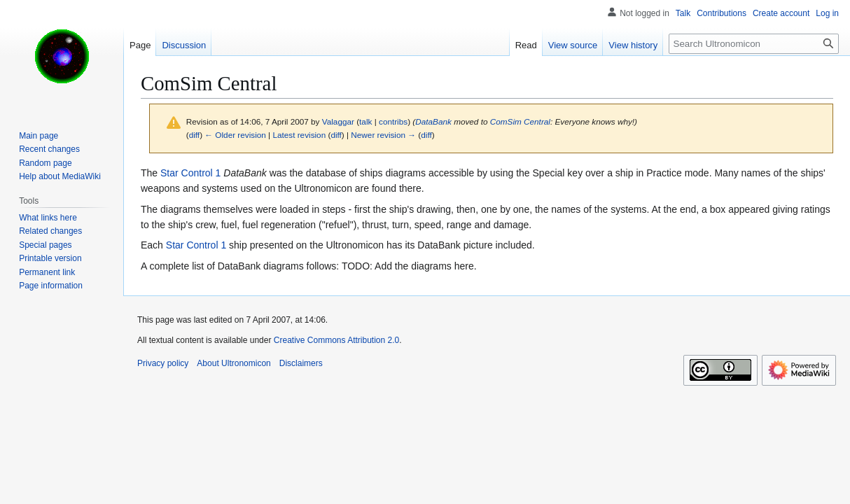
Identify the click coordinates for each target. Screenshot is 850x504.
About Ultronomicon (234, 363)
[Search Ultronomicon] (754, 44)
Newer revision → (383, 135)
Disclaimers (301, 363)
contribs (393, 121)
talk (365, 121)
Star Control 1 (190, 173)
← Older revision (235, 135)
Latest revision (299, 135)
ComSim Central (520, 121)
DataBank (433, 121)
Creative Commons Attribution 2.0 (336, 340)
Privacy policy (163, 363)
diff (194, 135)
